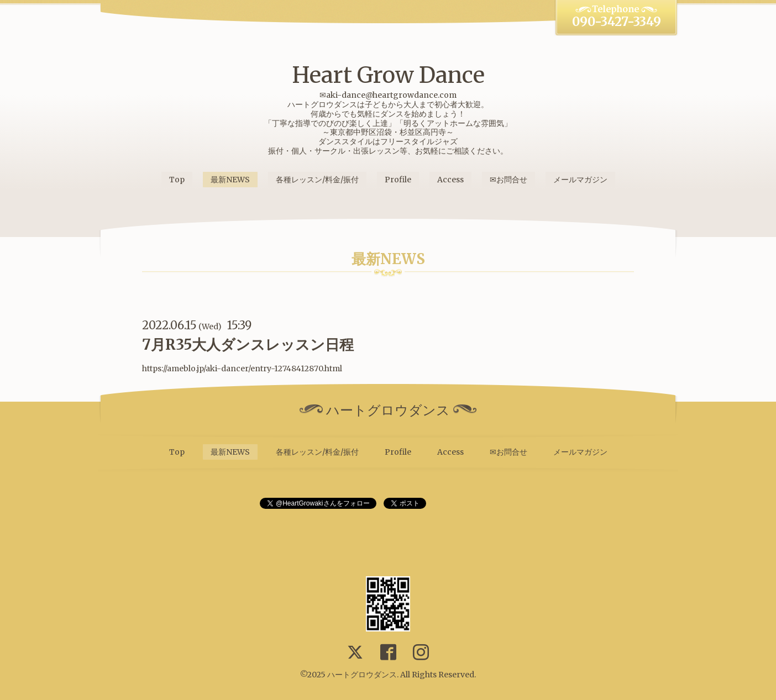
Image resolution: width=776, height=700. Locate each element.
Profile (398, 180)
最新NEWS (230, 180)
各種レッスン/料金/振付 (317, 180)
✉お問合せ (508, 180)
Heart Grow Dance (388, 75)
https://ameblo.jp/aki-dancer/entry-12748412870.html (242, 369)
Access (450, 180)
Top (177, 180)
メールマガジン (580, 180)
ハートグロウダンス (362, 675)
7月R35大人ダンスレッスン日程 (248, 344)
